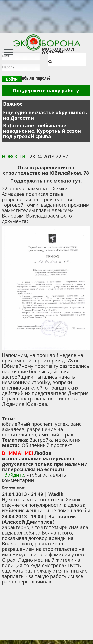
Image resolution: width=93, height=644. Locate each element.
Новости (14, 156)
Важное (13, 104)
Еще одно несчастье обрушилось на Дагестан (45, 115)
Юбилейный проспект (46, 445)
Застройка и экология (55, 440)
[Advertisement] (32, 412)
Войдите (14, 475)
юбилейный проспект (27, 424)
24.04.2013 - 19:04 (23, 516)
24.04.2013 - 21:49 (23, 494)
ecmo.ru (54, 469)
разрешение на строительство (32, 432)
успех (61, 424)
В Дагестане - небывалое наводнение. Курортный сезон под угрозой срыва (42, 131)
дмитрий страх (56, 435)
